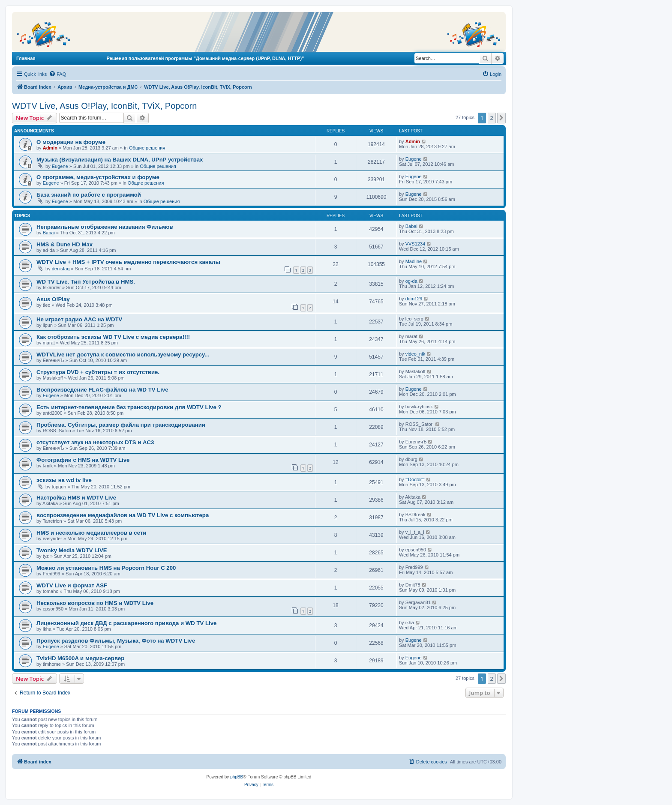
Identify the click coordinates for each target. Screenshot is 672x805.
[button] (501, 118)
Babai (49, 233)
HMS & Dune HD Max (64, 244)
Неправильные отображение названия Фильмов (105, 227)
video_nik (415, 354)
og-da (411, 281)
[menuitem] (57, 74)
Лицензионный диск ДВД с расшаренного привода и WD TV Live (126, 623)
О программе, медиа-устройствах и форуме (98, 177)
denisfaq (61, 269)
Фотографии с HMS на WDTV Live (83, 460)
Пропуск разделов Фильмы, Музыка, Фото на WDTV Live (116, 641)
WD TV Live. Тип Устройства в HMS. (86, 282)
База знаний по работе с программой (89, 195)
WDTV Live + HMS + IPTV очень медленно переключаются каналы (128, 262)
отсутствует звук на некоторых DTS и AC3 (95, 442)
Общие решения (147, 148)
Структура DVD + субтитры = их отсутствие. (98, 372)
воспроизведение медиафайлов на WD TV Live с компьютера (123, 515)
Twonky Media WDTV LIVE (72, 550)
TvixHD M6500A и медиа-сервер (80, 658)
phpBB (237, 777)
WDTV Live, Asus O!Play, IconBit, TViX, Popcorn (104, 106)
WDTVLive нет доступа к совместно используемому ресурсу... (123, 355)
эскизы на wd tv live (64, 480)
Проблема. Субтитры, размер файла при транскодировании (121, 425)
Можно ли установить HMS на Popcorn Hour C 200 (106, 568)
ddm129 (414, 299)
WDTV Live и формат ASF (72, 585)
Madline (414, 261)
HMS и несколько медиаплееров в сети (91, 533)
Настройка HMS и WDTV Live (76, 498)
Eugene (60, 166)
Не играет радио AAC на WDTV (79, 319)
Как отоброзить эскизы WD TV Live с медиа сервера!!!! (113, 337)
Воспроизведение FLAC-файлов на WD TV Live (102, 390)
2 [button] (492, 118)
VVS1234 (415, 244)
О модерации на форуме (71, 142)
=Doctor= (415, 479)
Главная (26, 58)
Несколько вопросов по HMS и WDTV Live (95, 603)
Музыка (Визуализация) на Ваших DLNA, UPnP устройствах (120, 160)
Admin (50, 148)
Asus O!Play (53, 299)
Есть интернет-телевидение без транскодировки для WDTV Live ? (129, 407)
